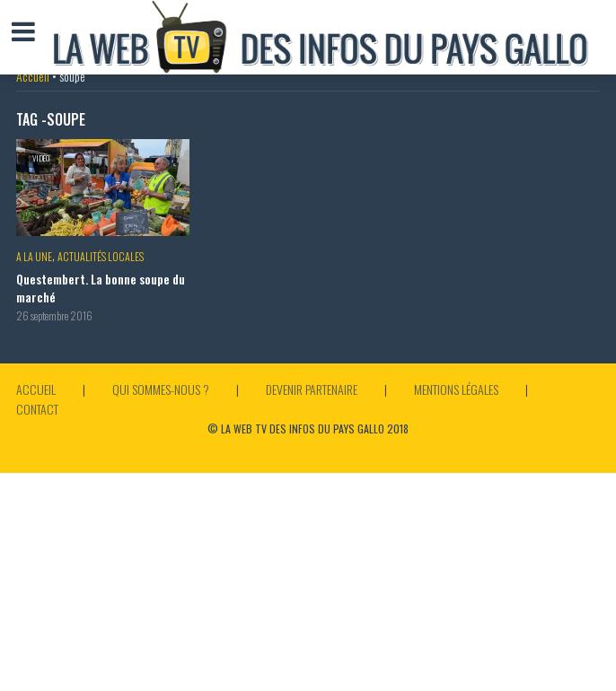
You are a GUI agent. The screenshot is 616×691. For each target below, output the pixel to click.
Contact (37, 409)
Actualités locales (101, 256)
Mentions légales (456, 389)
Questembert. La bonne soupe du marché (101, 288)
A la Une (34, 256)
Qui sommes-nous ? (161, 389)
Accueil (33, 76)
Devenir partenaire (312, 389)
